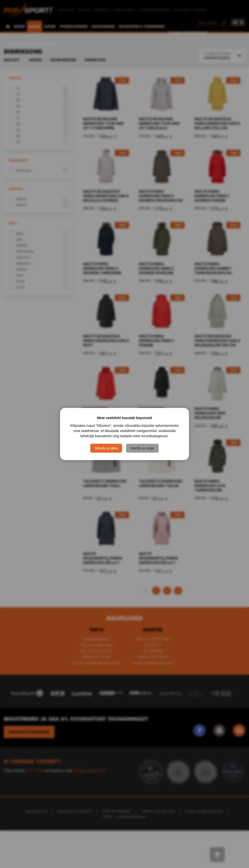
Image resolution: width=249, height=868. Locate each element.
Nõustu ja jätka (106, 448)
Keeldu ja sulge (142, 448)
